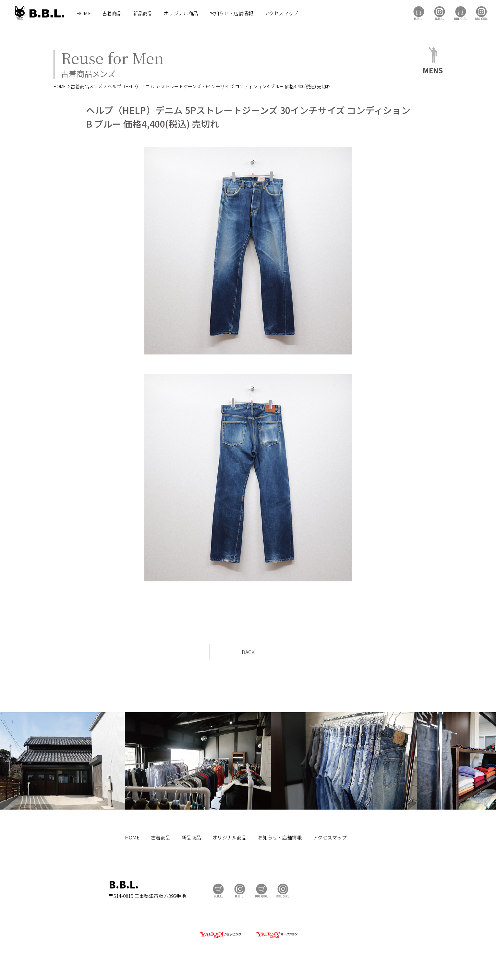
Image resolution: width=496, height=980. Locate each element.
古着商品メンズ (87, 86)
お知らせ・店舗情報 (231, 13)
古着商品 (112, 13)
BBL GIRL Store (461, 13)
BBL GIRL (481, 13)
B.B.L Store (419, 13)
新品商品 (143, 13)
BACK (248, 652)
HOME (84, 13)
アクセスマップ (281, 13)
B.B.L (39, 13)
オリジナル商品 (181, 13)
